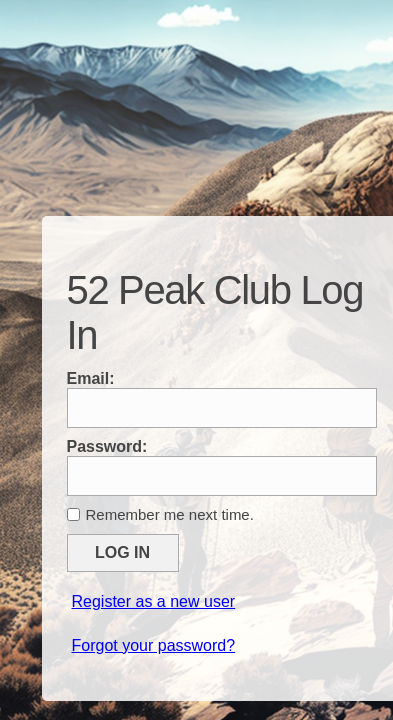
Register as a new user (154, 601)
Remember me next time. (170, 514)
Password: (107, 446)
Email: (91, 378)
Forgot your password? (154, 645)
